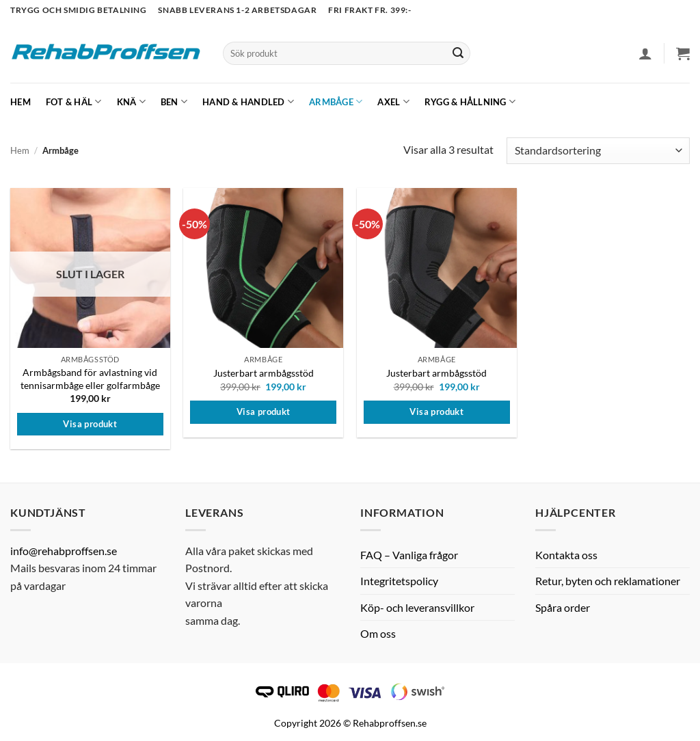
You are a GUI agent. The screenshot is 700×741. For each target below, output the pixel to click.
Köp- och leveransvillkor (417, 607)
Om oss (378, 633)
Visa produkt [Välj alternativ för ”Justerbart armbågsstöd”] (264, 412)
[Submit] (458, 53)
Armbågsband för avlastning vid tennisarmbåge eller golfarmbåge (90, 379)
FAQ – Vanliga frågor (409, 555)
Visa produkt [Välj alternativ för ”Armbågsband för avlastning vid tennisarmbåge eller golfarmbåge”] (90, 424)
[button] (645, 53)
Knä (131, 102)
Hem (21, 102)
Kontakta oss (566, 555)
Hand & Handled (248, 102)
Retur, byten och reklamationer (608, 581)
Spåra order (563, 607)
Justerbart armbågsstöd (264, 373)
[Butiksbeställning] (598, 151)
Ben (174, 102)
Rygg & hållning (470, 102)
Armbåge (336, 102)
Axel (393, 102)
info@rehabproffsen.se (64, 551)
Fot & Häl (74, 102)
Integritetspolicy (399, 581)
